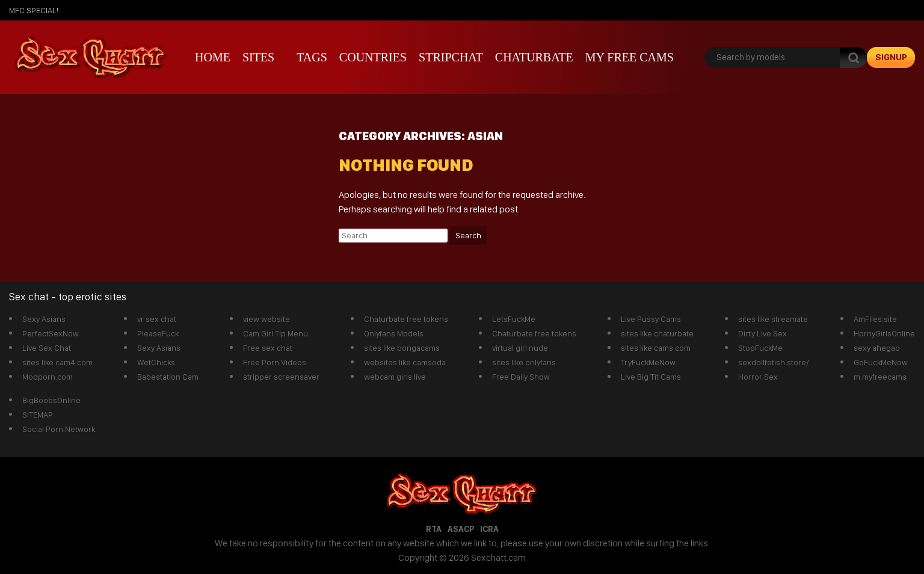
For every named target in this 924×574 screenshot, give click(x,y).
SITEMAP (38, 415)
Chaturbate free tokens (406, 319)
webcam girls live (395, 377)
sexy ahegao (877, 348)
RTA (434, 529)
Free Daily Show (521, 377)
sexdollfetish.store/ (774, 362)
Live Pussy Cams (651, 319)
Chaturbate (534, 57)
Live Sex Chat (47, 348)
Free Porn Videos (275, 362)
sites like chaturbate (657, 333)
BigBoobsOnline (51, 400)
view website (266, 319)
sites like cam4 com (57, 362)
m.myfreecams (880, 377)
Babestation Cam (168, 377)
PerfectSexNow (51, 333)
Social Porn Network (59, 429)
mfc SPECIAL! (34, 10)
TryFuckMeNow (648, 362)
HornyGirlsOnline (884, 333)
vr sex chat (157, 319)
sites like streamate (773, 319)
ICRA (489, 529)
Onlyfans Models (394, 333)
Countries (373, 57)
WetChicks (156, 362)
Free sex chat (268, 348)
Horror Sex (758, 377)
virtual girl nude (520, 348)
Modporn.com (48, 377)
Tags (312, 57)
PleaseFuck (158, 333)
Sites (258, 57)
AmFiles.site (875, 319)
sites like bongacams (402, 348)
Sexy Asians (44, 319)
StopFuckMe (760, 348)
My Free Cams (630, 57)
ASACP (461, 529)
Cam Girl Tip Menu (276, 333)
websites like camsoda (405, 362)
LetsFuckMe (514, 319)
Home (213, 57)
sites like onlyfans (524, 362)
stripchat (451, 57)
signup (891, 57)
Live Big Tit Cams (651, 377)
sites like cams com (656, 348)
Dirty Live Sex (762, 333)
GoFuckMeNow (881, 362)
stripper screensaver (281, 377)
